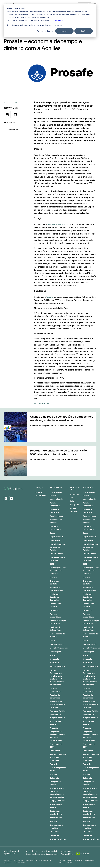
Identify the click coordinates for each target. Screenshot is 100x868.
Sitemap (54, 774)
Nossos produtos (58, 666)
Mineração (55, 659)
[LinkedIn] (12, 499)
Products (54, 728)
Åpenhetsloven (57, 516)
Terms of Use (56, 818)
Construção (55, 540)
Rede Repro (55, 751)
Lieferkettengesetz (59, 648)
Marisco (53, 655)
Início (52, 640)
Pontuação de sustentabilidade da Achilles (58, 704)
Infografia (74, 505)
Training (54, 821)
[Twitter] (6, 499)
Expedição (54, 610)
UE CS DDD (55, 832)
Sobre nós (54, 778)
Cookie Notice (57, 20)
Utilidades (54, 835)
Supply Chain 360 (57, 801)
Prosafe (50, 297)
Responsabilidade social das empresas (58, 757)
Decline (84, 31)
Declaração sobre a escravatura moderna (58, 571)
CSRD (52, 564)
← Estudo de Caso (11, 102)
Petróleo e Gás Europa (58, 225)
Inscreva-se (13, 129)
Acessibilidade (56, 499)
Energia (53, 577)
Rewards (54, 764)
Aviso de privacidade (49, 851)
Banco (53, 533)
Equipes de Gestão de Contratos (55, 597)
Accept (64, 31)
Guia (72, 501)
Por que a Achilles (58, 711)
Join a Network (57, 644)
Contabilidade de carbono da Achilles (58, 547)
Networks (54, 663)
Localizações (56, 652)
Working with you (58, 839)
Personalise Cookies (45, 31)
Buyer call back (57, 537)
